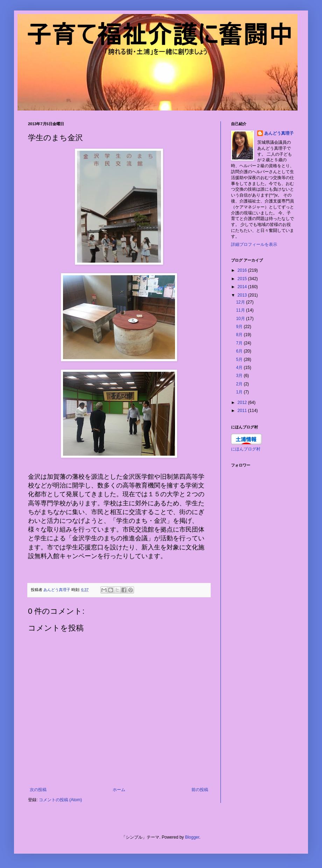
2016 (243, 270)
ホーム (119, 790)
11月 (241, 310)
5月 (240, 360)
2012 (243, 403)
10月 (241, 319)
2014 (243, 287)
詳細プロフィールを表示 (254, 244)
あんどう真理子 (279, 133)
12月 (241, 302)
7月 (240, 343)
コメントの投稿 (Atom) (60, 800)
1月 (240, 392)
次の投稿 (38, 790)
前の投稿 (200, 790)
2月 (240, 384)
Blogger (192, 837)
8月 (240, 335)
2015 (243, 279)
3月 (240, 376)
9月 (240, 327)
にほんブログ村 (246, 449)
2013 (243, 295)
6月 (240, 351)
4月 (240, 368)
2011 (243, 411)
